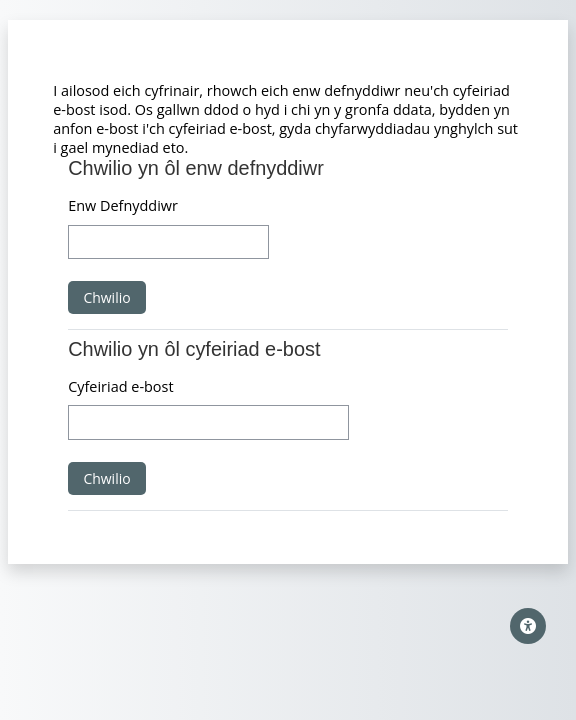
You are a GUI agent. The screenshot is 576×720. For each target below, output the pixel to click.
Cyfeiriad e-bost (120, 386)
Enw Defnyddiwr (123, 205)
